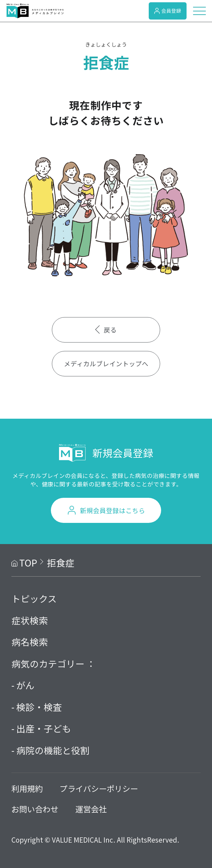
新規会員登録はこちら (113, 510)
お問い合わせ (35, 809)
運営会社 (91, 809)
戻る (106, 330)
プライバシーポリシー (99, 788)
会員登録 (168, 11)
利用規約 (27, 788)
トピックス (34, 598)
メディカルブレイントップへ (106, 364)
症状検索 (30, 620)
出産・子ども (44, 728)
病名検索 (30, 642)
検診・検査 (39, 707)
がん (25, 685)
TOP (28, 563)
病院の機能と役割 (53, 750)
